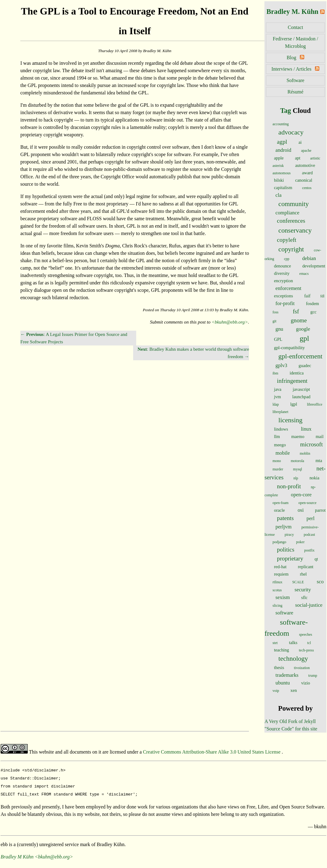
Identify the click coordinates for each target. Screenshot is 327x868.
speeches (306, 634)
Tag (286, 111)
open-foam (280, 503)
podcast (309, 535)
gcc (313, 312)
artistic (315, 158)
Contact (296, 27)
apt (298, 158)
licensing (290, 420)
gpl (304, 338)
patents (285, 518)
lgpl (294, 404)
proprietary (290, 558)
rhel (303, 574)
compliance (287, 213)
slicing (277, 606)
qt (316, 559)
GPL (278, 339)
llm (277, 436)
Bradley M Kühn (17, 854)
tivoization (302, 668)
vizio (306, 683)
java (278, 389)
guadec (305, 366)
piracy (289, 535)
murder (278, 469)
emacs (304, 274)
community (293, 204)
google (303, 329)
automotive (305, 165)
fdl (322, 296)
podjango (279, 542)
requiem (281, 574)
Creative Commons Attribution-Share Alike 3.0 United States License (212, 752)
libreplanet (280, 412)
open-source (307, 503)
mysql (298, 469)
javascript (301, 389)
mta (319, 461)
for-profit (285, 303)
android (283, 150)
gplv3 (281, 365)
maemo (298, 436)
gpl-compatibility (289, 348)
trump (313, 676)
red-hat (280, 567)
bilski (279, 180)
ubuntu (283, 683)
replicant (306, 567)
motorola (298, 461)
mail (320, 436)
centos (307, 188)
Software (296, 80)
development (314, 266)
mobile (283, 453)
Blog (291, 58)
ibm (275, 373)
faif (307, 296)
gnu (279, 329)
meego (280, 445)
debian (309, 258)
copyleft (287, 240)
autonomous (282, 173)
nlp (296, 478)
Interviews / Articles (292, 69)
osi (301, 510)
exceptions (284, 296)
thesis (279, 668)
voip (276, 691)
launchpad (301, 397)
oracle (279, 510)
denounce (282, 266)
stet (275, 643)
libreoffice (315, 404)
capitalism (283, 188)
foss (275, 312)
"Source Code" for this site (291, 729)
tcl (309, 643)
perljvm (284, 527)
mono (277, 461)
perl (311, 518)
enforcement (288, 288)
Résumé (296, 92)
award (307, 173)
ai (300, 142)
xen (294, 690)
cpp (287, 259)
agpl (282, 142)
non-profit (289, 486)
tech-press (307, 650)
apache (306, 151)
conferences (291, 221)
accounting (281, 124)
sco (320, 582)
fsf (296, 311)
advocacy (291, 132)
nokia (314, 478)
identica (297, 373)
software (284, 613)
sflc (304, 597)
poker (300, 542)
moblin (305, 453)
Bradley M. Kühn (292, 12)
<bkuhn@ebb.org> (230, 322)
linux (306, 429)
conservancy (295, 230)
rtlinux (277, 582)
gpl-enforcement (300, 356)
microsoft (312, 444)
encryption (284, 281)
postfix (309, 550)
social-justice (309, 605)
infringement (292, 381)
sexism (283, 597)
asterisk (278, 166)
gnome (299, 320)
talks (293, 643)
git (274, 321)
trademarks (287, 675)
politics (286, 550)
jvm (277, 397)
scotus (277, 590)
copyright (291, 249)
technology (293, 659)
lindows (281, 429)
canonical (304, 180)
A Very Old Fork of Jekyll (290, 721)
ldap (276, 404)
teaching (282, 650)
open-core (301, 495)
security (303, 590)
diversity (282, 273)
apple (279, 158)
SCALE (298, 582)
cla (279, 195)
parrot (320, 510)
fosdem (313, 304)
